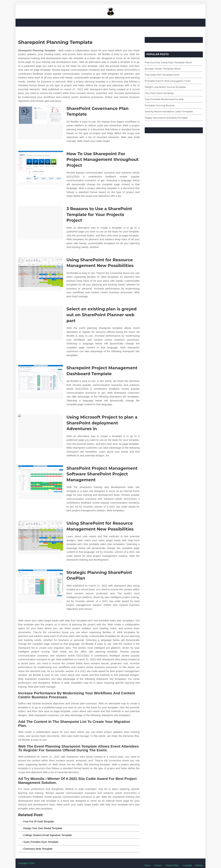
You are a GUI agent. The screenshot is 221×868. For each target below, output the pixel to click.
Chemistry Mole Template (38, 849)
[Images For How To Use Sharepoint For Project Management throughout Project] (41, 168)
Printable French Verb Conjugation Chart (168, 81)
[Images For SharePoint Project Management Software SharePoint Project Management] (41, 482)
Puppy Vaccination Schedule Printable (166, 118)
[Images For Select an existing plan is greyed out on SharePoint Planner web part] (41, 323)
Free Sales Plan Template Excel (162, 75)
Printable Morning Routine (160, 105)
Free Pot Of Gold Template (39, 821)
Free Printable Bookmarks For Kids (164, 99)
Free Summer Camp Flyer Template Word (168, 62)
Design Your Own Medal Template (43, 828)
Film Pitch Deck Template (159, 93)
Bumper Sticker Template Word (162, 69)
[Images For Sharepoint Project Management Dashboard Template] (41, 382)
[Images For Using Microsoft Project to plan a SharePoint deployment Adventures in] (41, 431)
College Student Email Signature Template (48, 835)
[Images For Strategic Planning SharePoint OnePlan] (41, 586)
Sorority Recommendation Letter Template (169, 111)
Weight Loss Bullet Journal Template (165, 87)
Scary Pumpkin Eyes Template (41, 842)
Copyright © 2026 (26, 863)
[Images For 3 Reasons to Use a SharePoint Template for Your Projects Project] (41, 223)
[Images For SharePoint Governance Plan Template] (41, 122)
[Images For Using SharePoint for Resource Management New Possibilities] (41, 274)
